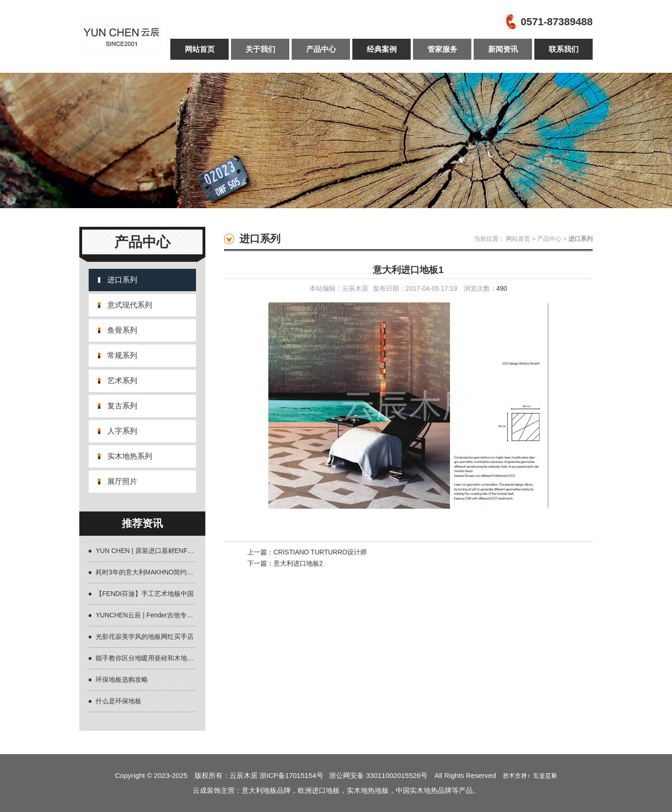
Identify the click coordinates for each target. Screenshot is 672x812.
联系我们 (564, 49)
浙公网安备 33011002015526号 (378, 775)
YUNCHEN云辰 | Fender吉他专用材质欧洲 (157, 615)
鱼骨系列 (122, 330)
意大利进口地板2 (298, 563)
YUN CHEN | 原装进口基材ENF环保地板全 (158, 551)
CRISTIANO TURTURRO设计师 (320, 552)
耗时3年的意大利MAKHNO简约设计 (148, 572)
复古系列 (122, 406)
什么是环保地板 (119, 701)
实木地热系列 (130, 456)
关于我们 (260, 49)
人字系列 (122, 431)
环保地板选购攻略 (122, 679)
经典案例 (382, 49)
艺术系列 (122, 381)
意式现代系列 (130, 305)
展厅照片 (122, 481)
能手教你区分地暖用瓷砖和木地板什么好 (154, 658)
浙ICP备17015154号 (294, 775)
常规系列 (122, 355)
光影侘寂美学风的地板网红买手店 (145, 637)
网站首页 (200, 49)
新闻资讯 (503, 49)
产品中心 (321, 49)
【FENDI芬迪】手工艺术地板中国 (145, 594)
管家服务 (442, 49)
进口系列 (122, 280)
